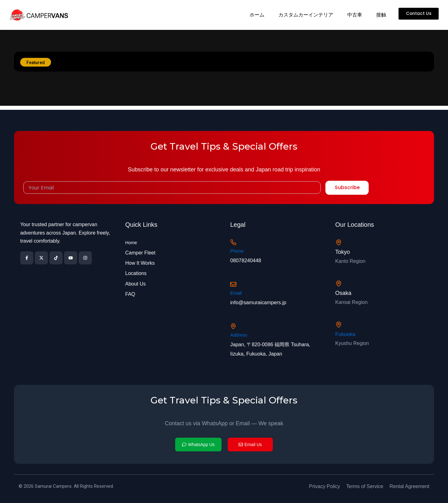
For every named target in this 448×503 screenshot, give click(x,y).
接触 (380, 15)
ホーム (256, 15)
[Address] (234, 325)
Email (236, 291)
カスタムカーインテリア (305, 15)
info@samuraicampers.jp (261, 301)
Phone (237, 248)
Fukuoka (346, 332)
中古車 (354, 15)
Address (239, 334)
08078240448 (247, 258)
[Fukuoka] (339, 322)
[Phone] (234, 239)
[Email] (234, 282)
